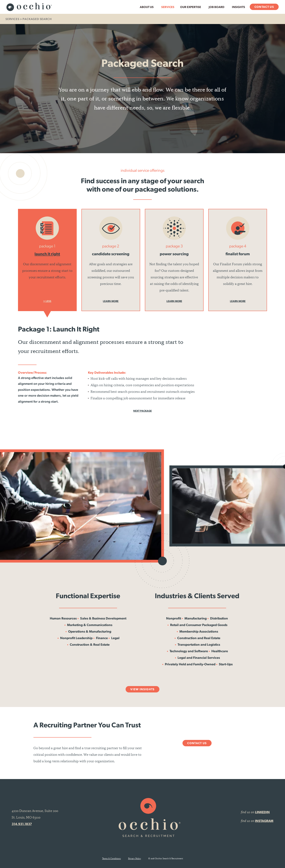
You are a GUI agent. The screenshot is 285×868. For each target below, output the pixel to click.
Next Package (142, 411)
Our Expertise (191, 7)
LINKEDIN (262, 812)
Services (168, 7)
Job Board (216, 7)
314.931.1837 (22, 824)
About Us (147, 7)
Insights (238, 7)
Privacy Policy (135, 859)
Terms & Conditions (112, 859)
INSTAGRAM (264, 821)
